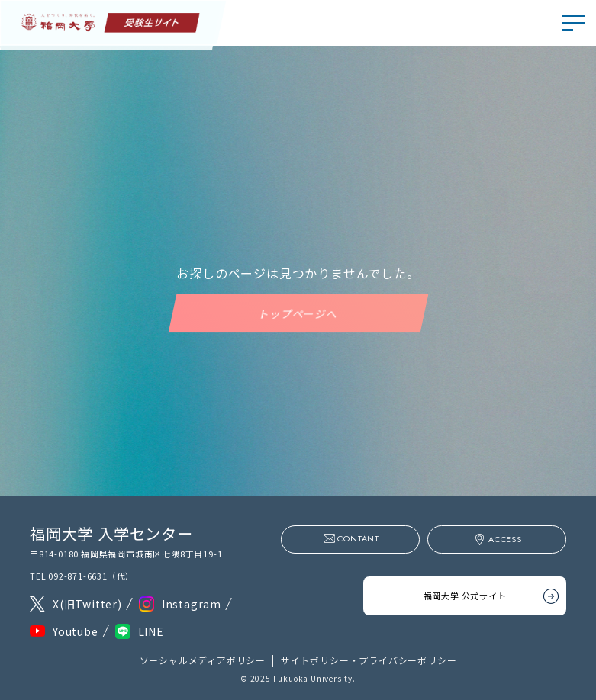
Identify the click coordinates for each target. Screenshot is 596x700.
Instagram (192, 604)
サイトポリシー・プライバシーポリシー (369, 660)
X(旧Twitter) (87, 604)
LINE (151, 631)
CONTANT (358, 538)
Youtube (76, 631)
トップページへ (298, 313)
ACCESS (505, 539)
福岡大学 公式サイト (465, 596)
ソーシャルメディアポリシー (203, 660)
